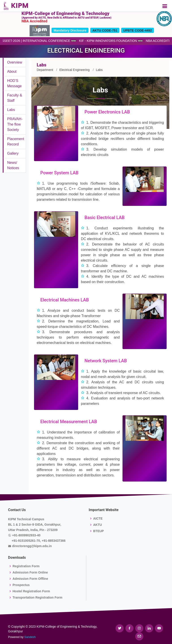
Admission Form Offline (30, 579)
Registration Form (26, 566)
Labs (11, 110)
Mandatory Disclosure (70, 30)
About (12, 71)
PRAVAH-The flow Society (15, 124)
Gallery (13, 153)
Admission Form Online (30, 572)
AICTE (98, 518)
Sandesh (30, 637)
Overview (15, 62)
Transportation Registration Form (37, 597)
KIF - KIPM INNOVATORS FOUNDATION (106, 41)
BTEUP (98, 531)
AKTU (98, 525)
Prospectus (21, 585)
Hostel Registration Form (31, 591)
